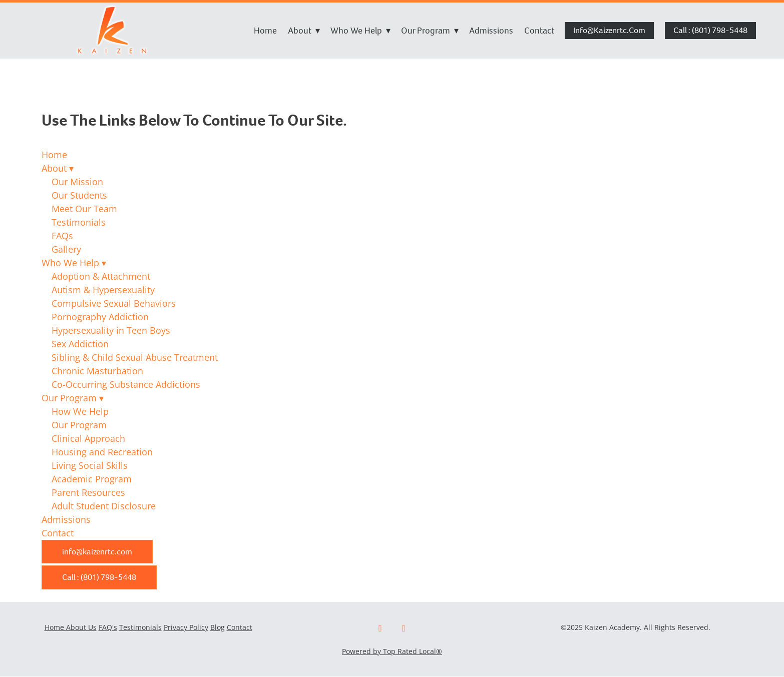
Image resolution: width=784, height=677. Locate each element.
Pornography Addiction (100, 317)
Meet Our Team (84, 209)
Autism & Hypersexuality (103, 290)
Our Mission (77, 182)
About (304, 31)
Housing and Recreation (102, 452)
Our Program (430, 31)
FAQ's (108, 627)
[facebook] (380, 629)
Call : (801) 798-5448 (710, 30)
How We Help (80, 411)
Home (265, 31)
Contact (539, 31)
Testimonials (79, 222)
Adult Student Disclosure (104, 506)
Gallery (66, 249)
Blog (218, 627)
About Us (81, 627)
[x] (404, 629)
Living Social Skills (90, 465)
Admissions (491, 31)
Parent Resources (88, 492)
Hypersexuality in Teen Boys (111, 330)
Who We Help (360, 31)
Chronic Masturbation (97, 371)
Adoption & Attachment (101, 276)
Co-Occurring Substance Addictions (126, 384)
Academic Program (92, 479)
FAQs (62, 236)
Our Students (79, 195)
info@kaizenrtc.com (609, 30)
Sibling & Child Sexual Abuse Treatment (135, 357)
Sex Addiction (80, 344)
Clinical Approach (88, 438)
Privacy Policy (186, 627)
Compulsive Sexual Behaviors (114, 303)
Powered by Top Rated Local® (392, 651)
